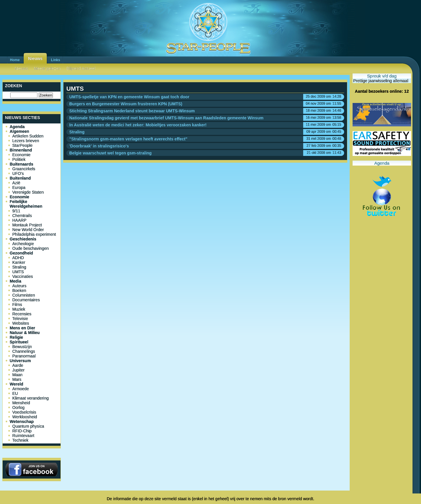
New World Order (28, 230)
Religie (16, 337)
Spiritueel (19, 342)
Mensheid (21, 403)
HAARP (19, 220)
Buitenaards (21, 164)
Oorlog (18, 407)
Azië (16, 183)
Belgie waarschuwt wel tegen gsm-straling (111, 153)
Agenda (17, 127)
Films (17, 305)
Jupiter (18, 370)
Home (15, 60)
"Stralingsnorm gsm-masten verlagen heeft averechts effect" (128, 139)
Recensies (22, 314)
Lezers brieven (26, 141)
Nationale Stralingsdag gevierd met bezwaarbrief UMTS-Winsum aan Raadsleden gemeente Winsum (166, 118)
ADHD (18, 258)
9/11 (16, 211)
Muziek (19, 309)
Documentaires (26, 300)
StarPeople (22, 145)
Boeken (19, 290)
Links (55, 60)
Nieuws (35, 59)
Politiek (19, 159)
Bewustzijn (22, 347)
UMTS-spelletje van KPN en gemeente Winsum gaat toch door (129, 97)
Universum (20, 361)
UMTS (18, 272)
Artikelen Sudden (28, 136)
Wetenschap (22, 422)
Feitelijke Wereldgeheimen (26, 204)
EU (15, 393)
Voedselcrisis (24, 412)
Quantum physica (28, 426)
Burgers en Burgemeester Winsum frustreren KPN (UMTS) (126, 104)
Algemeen (19, 131)
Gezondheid (21, 253)
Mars (17, 379)
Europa (19, 188)
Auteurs (19, 286)
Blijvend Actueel (81, 68)
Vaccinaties (23, 276)
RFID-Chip (22, 431)
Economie (21, 155)
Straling (19, 267)
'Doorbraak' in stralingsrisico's (99, 146)
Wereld (16, 384)
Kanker (19, 262)
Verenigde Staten (28, 192)
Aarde (18, 365)
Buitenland (20, 178)
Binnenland (21, 150)
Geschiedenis (23, 239)
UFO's (18, 173)
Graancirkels (24, 169)
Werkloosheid (25, 417)
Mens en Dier (22, 328)
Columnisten (24, 295)
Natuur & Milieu (25, 333)
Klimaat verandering (31, 398)
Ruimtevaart (23, 436)
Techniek (20, 440)
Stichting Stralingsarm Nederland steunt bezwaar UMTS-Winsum (132, 111)
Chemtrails (22, 216)
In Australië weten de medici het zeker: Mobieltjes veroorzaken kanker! (138, 125)
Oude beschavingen (31, 248)
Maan (17, 375)
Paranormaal (24, 356)
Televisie (20, 319)
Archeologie (23, 244)
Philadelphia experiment (34, 234)
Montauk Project (27, 225)
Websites (21, 323)
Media (15, 281)
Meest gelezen (47, 68)
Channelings (24, 351)
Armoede (21, 389)
